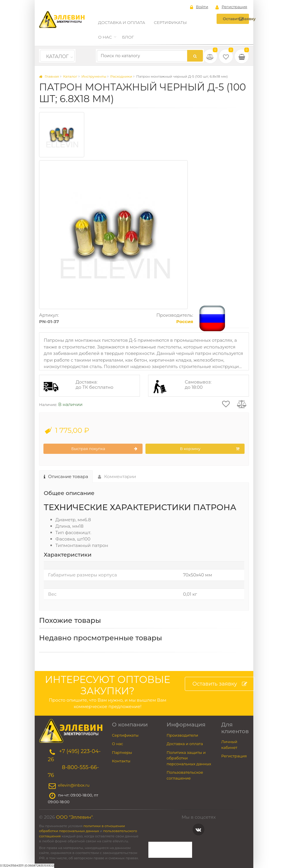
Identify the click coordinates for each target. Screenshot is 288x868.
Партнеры (122, 752)
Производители (182, 735)
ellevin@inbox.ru (74, 785)
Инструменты (94, 76)
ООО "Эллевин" (74, 817)
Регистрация (231, 7)
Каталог (57, 56)
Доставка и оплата (122, 22)
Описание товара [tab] (66, 476)
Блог (128, 37)
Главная (49, 76)
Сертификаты (170, 22)
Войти (199, 7)
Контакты (121, 761)
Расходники (121, 76)
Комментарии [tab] (117, 476)
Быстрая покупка (104, 449)
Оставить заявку (236, 19)
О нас (105, 37)
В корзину (210, 449)
